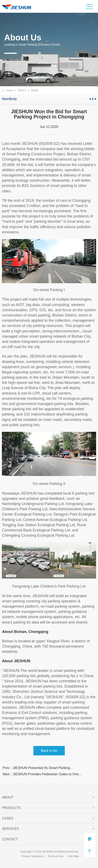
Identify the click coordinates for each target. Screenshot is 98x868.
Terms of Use (56, 856)
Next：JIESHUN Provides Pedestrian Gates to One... (42, 774)
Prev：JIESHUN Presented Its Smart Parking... (38, 768)
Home (9, 90)
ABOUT (22, 90)
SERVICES (48, 829)
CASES (48, 818)
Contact (48, 839)
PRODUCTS (48, 808)
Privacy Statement (32, 856)
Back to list (49, 751)
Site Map (73, 856)
